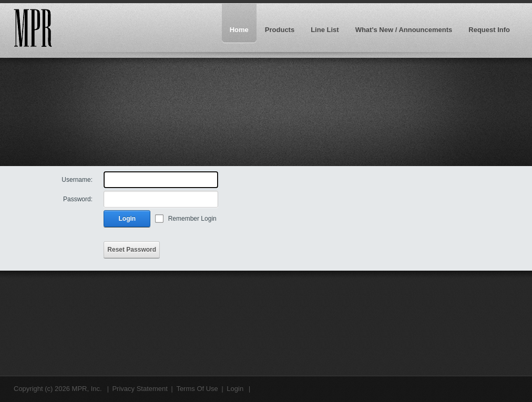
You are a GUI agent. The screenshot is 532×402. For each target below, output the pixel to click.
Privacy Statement (140, 389)
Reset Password (132, 250)
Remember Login (192, 219)
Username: (77, 180)
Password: (78, 199)
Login (127, 219)
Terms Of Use (197, 389)
